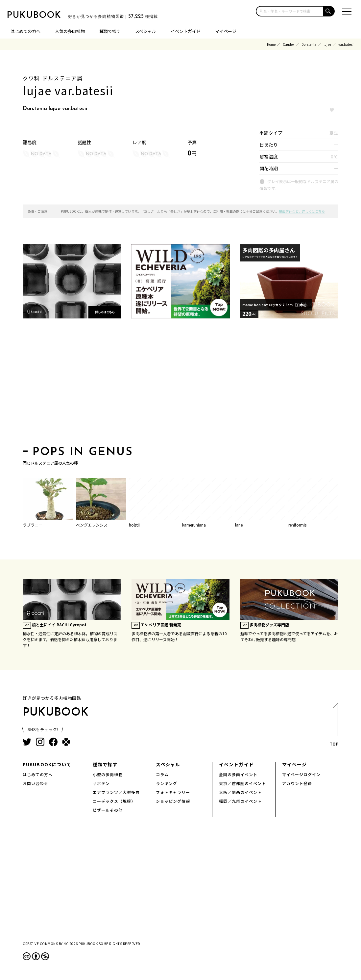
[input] (290, 11)
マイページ (226, 31)
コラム (162, 774)
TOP (334, 727)
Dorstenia (309, 44)
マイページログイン (301, 774)
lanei (239, 525)
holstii (134, 525)
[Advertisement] (180, 384)
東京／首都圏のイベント (242, 783)
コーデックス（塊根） (114, 801)
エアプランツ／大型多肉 (116, 792)
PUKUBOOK (39, 15)
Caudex (289, 44)
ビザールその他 (108, 810)
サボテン (101, 783)
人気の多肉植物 (70, 31)
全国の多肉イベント (238, 774)
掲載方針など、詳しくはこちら (302, 211)
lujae (327, 44)
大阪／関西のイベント (240, 792)
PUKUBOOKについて (47, 764)
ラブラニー (33, 525)
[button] (329, 11)
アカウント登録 (297, 783)
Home (271, 44)
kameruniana (194, 525)
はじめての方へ (25, 31)
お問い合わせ (36, 783)
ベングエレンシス (92, 525)
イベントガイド (186, 31)
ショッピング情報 (173, 801)
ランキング (167, 783)
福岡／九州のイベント (240, 801)
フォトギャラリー (173, 792)
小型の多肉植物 (108, 774)
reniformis (297, 525)
